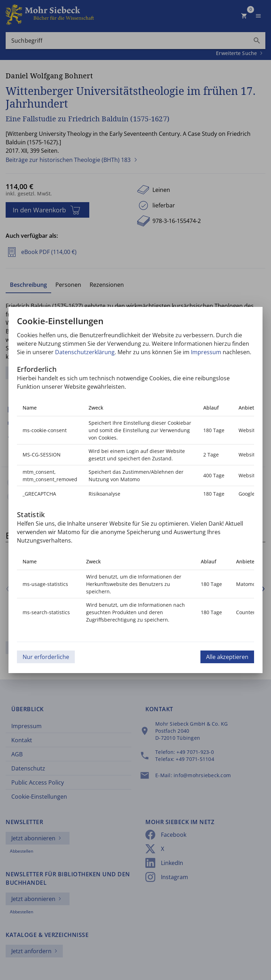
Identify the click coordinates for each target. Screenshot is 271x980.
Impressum (206, 352)
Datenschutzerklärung (85, 352)
